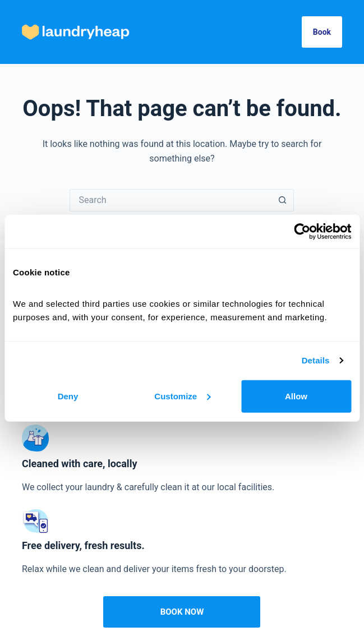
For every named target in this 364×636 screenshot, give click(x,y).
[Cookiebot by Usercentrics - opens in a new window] (302, 232)
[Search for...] (171, 200)
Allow (296, 396)
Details (316, 360)
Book (322, 32)
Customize (182, 396)
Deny (68, 396)
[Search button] (283, 200)
